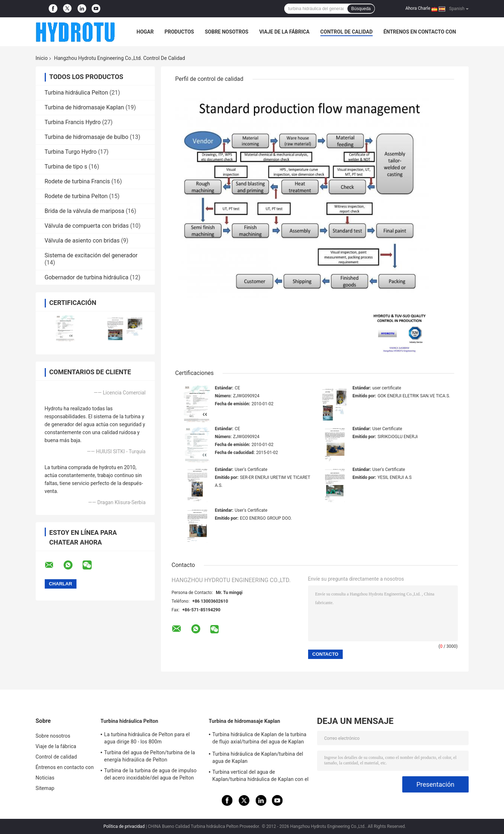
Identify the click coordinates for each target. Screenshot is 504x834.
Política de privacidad (124, 826)
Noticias (45, 778)
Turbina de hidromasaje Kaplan (84, 107)
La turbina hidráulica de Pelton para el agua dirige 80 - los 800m (147, 738)
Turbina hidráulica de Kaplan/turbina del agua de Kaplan (258, 757)
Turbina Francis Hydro (73, 122)
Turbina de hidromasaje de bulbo (87, 137)
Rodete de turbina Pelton (76, 196)
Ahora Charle (418, 8)
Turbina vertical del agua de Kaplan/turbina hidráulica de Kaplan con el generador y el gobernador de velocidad (261, 777)
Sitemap (45, 788)
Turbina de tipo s (66, 167)
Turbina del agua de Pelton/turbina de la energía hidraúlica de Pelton (150, 756)
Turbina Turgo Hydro (71, 152)
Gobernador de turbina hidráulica (87, 277)
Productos (179, 32)
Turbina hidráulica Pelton (76, 93)
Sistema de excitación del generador (91, 255)
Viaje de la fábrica (284, 32)
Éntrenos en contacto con (420, 32)
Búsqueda (361, 9)
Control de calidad (347, 32)
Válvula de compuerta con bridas (87, 226)
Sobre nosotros (227, 32)
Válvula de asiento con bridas (82, 241)
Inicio (42, 58)
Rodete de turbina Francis (77, 181)
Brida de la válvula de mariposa (85, 211)
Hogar (145, 32)
